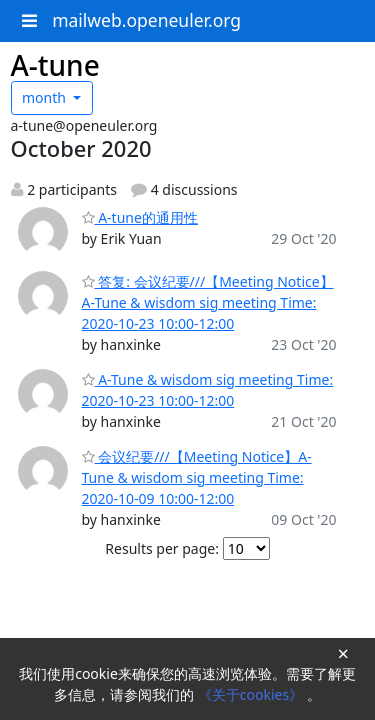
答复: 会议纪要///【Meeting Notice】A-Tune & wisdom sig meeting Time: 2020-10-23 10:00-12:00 (208, 302)
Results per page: (162, 548)
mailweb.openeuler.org (146, 20)
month (46, 97)
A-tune (55, 65)
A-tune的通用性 (140, 217)
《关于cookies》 (252, 694)
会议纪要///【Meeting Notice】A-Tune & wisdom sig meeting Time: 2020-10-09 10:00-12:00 (197, 477)
